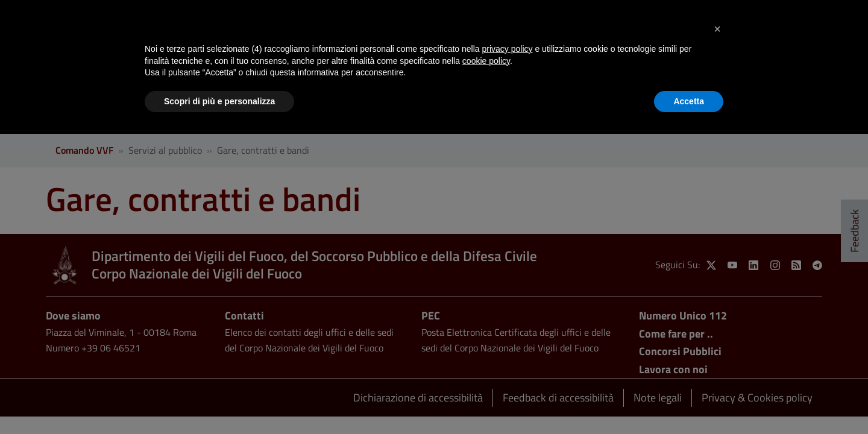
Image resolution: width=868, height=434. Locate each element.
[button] (717, 29)
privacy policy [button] (508, 49)
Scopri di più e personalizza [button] (219, 101)
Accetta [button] (689, 101)
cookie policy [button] (486, 61)
